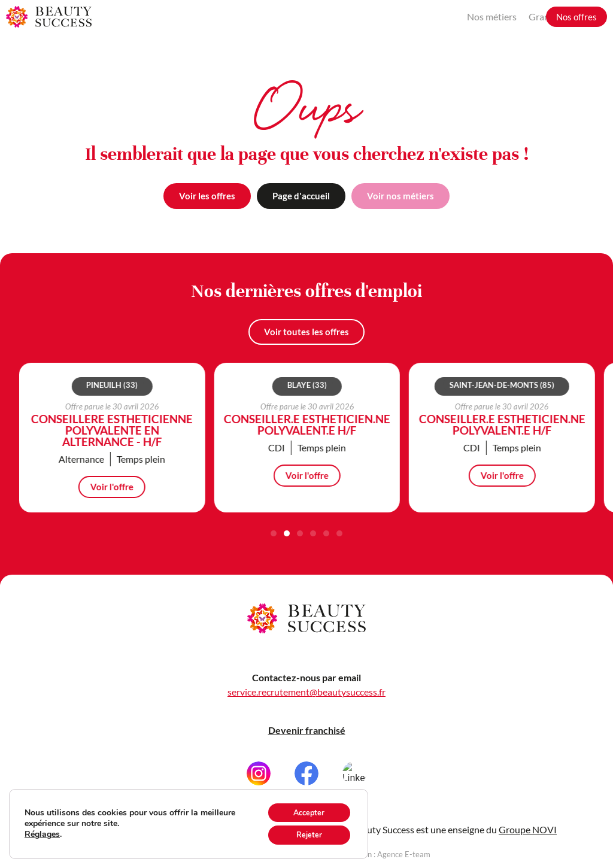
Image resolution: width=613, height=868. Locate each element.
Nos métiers (422, 16)
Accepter (304, 808)
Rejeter (304, 834)
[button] (274, 533)
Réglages (42, 832)
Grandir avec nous (497, 16)
